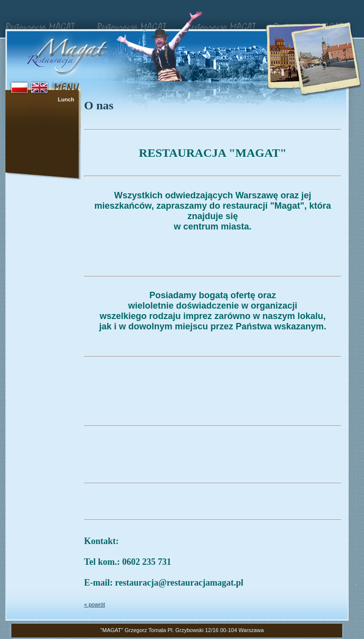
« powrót (94, 604)
